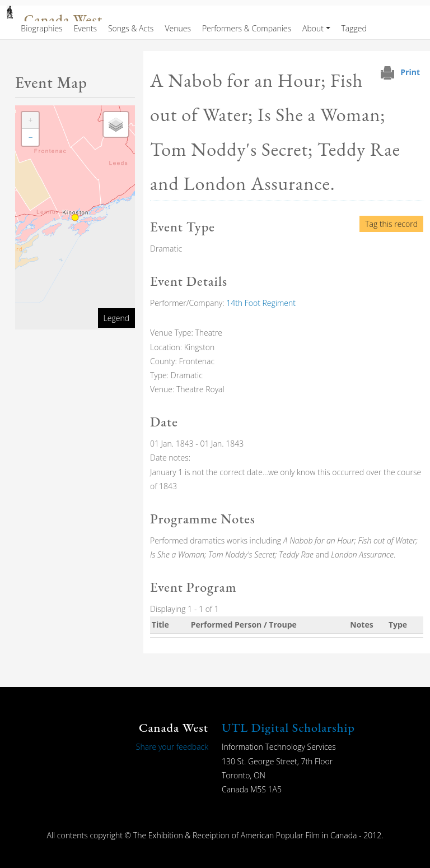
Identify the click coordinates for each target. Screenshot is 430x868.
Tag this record (391, 224)
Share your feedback (172, 747)
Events (85, 28)
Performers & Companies (247, 28)
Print (410, 72)
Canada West (63, 20)
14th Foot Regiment (261, 303)
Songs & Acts (131, 28)
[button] (30, 120)
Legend (116, 318)
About (313, 28)
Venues (178, 28)
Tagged (354, 28)
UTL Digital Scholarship (288, 728)
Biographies (41, 28)
